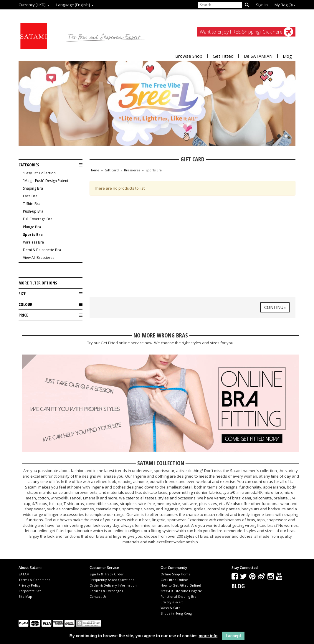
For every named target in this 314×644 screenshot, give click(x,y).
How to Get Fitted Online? (181, 585)
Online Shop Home (176, 574)
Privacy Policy (29, 585)
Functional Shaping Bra (179, 596)
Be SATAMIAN (258, 56)
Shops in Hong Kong (176, 613)
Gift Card (112, 170)
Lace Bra (30, 196)
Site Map (25, 596)
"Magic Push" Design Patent (46, 181)
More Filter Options (38, 283)
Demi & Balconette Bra (42, 250)
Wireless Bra (33, 242)
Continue (275, 307)
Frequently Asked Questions (112, 580)
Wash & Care (171, 608)
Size (51, 294)
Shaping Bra (33, 188)
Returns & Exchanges (106, 591)
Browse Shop (189, 56)
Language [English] (75, 5)
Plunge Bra (32, 227)
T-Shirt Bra (32, 204)
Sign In (262, 5)
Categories (51, 165)
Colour (51, 304)
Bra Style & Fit (172, 602)
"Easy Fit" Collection (39, 173)
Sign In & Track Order (107, 574)
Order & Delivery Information (113, 585)
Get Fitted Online (174, 580)
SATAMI (24, 574)
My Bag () (285, 5)
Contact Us (98, 596)
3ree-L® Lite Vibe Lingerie (181, 591)
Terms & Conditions (34, 580)
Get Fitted (223, 56)
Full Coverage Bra (38, 219)
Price (51, 315)
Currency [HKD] (34, 5)
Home (94, 170)
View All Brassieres (39, 258)
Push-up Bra (33, 211)
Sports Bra (33, 235)
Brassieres (132, 170)
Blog (287, 56)
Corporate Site (30, 591)
